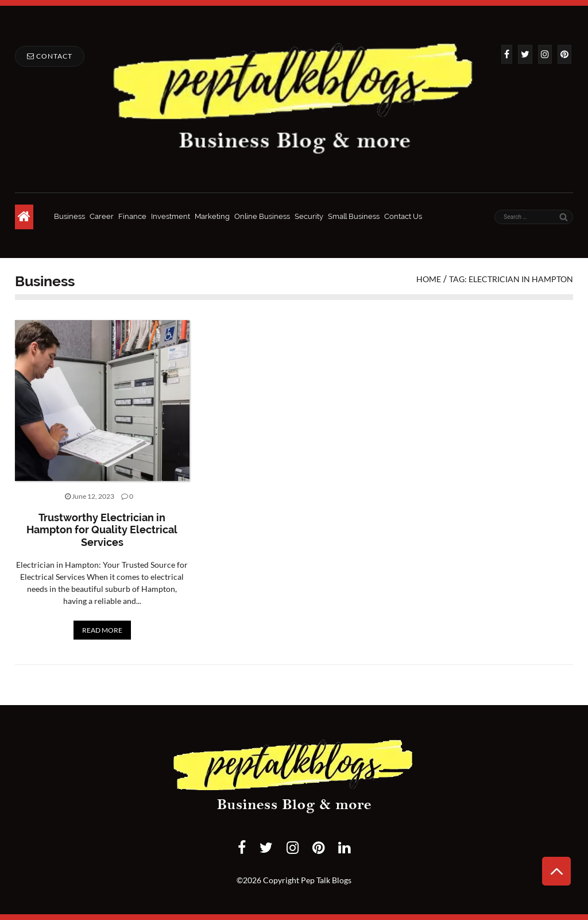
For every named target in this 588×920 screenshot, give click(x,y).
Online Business (262, 216)
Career (102, 216)
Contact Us (403, 216)
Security (309, 216)
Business (69, 216)
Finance (132, 216)
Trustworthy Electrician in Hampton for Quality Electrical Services (102, 530)
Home (429, 279)
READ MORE (102, 630)
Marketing (212, 216)
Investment (171, 216)
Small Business (354, 216)
